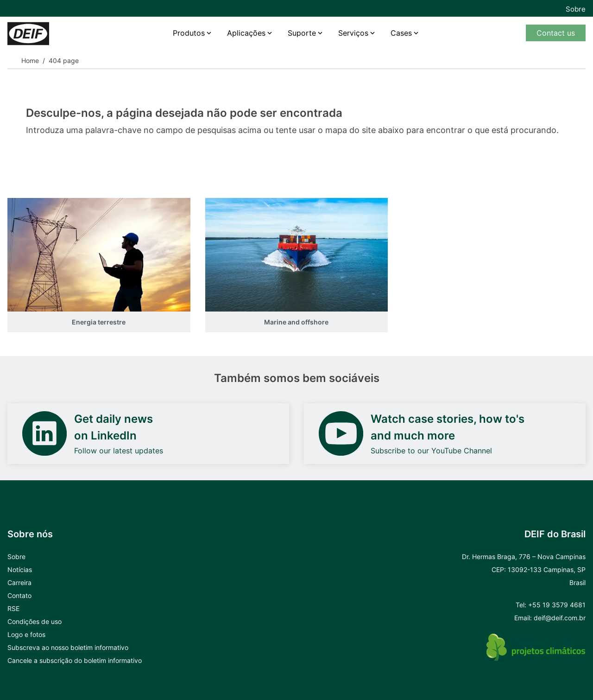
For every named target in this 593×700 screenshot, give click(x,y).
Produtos (189, 33)
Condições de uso (35, 621)
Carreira (19, 582)
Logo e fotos (26, 634)
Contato (19, 595)
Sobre (576, 9)
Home (30, 60)
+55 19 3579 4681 (557, 605)
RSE (13, 608)
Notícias (20, 570)
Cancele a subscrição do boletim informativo (75, 660)
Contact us (556, 33)
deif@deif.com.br (560, 618)
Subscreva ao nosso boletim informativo (68, 647)
